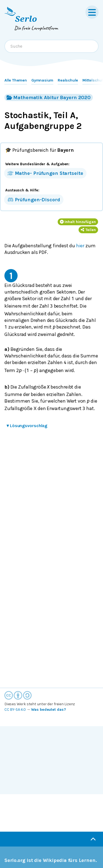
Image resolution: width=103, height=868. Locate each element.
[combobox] (51, 46)
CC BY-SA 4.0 (15, 710)
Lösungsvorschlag (27, 426)
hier (80, 246)
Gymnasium (42, 80)
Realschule (68, 80)
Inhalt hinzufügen (78, 222)
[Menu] (92, 12)
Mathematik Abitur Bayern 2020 (49, 97)
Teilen (88, 230)
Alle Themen (16, 80)
